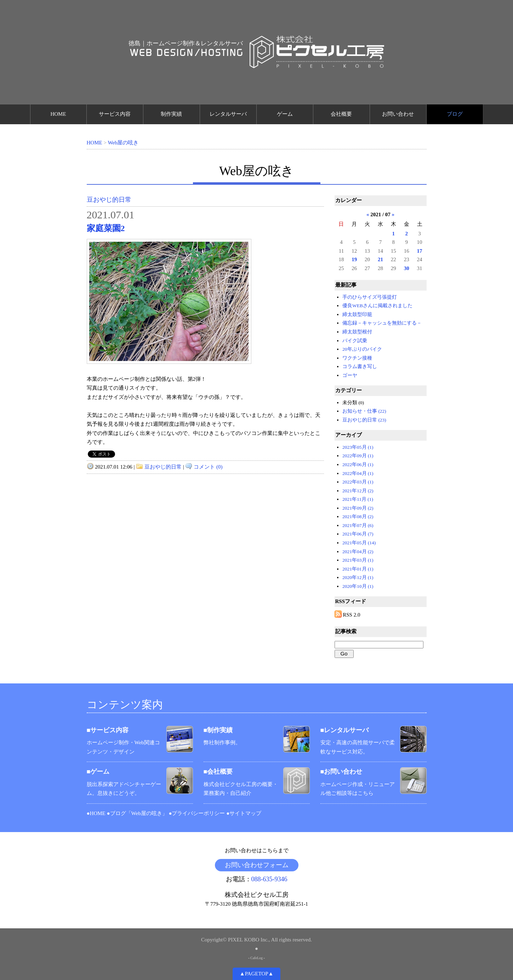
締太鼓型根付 (357, 332)
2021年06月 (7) (358, 534)
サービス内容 (115, 114)
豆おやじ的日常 (109, 200)
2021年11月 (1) (358, 499)
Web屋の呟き (123, 143)
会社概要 (341, 114)
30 (407, 268)
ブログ (455, 114)
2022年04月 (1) (358, 473)
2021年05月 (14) (359, 543)
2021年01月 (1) (358, 569)
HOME (58, 114)
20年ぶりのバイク (362, 349)
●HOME (96, 813)
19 (354, 259)
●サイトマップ (244, 813)
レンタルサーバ (228, 114)
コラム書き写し (360, 366)
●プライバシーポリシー (197, 813)
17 (420, 251)
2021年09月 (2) (358, 508)
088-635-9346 (269, 879)
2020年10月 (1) (358, 586)
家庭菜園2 (106, 228)
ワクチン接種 (357, 358)
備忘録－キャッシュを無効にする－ (382, 323)
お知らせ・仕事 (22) (364, 411)
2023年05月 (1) (358, 447)
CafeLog (256, 958)
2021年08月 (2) (358, 517)
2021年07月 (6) (358, 525)
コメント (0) (208, 467)
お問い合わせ (398, 114)
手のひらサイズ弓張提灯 (370, 297)
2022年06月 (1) (358, 465)
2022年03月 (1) (358, 482)
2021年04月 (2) (358, 552)
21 (380, 259)
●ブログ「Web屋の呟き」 (137, 813)
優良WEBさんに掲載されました (377, 306)
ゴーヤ (350, 375)
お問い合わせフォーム (257, 865)
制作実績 (171, 114)
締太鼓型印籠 (357, 314)
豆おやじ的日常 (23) (364, 420)
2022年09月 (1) (358, 456)
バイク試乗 (355, 341)
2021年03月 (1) (358, 560)
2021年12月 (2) (358, 491)
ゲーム (285, 114)
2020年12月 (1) (358, 577)
